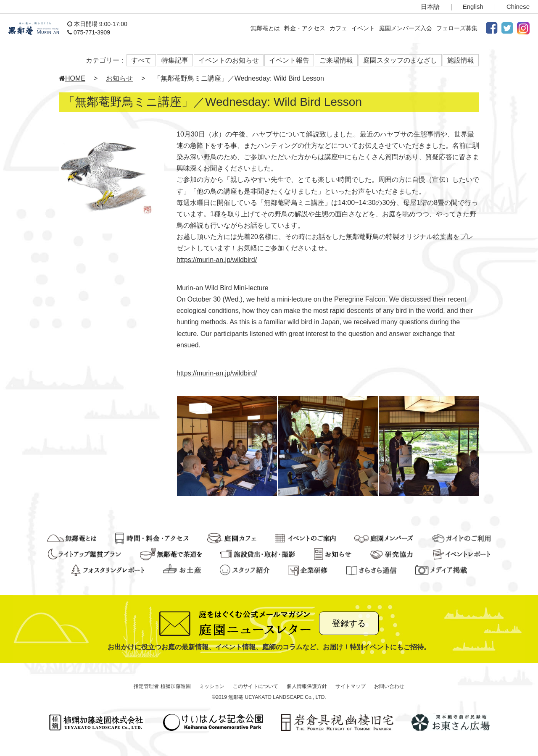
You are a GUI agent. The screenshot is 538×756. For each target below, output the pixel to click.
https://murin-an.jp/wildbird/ (217, 260)
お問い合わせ (389, 686)
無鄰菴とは (265, 28)
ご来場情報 (336, 60)
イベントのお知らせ (229, 60)
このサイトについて (256, 686)
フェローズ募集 (457, 28)
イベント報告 (289, 60)
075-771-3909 (89, 32)
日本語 (430, 7)
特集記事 (175, 60)
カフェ (338, 28)
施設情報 (461, 60)
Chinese (518, 7)
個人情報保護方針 (307, 686)
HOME (72, 78)
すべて (141, 60)
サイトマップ (351, 686)
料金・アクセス (305, 28)
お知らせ (119, 78)
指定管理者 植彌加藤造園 (162, 686)
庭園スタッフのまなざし (400, 60)
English (473, 7)
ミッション (212, 686)
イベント (363, 28)
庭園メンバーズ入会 (406, 28)
